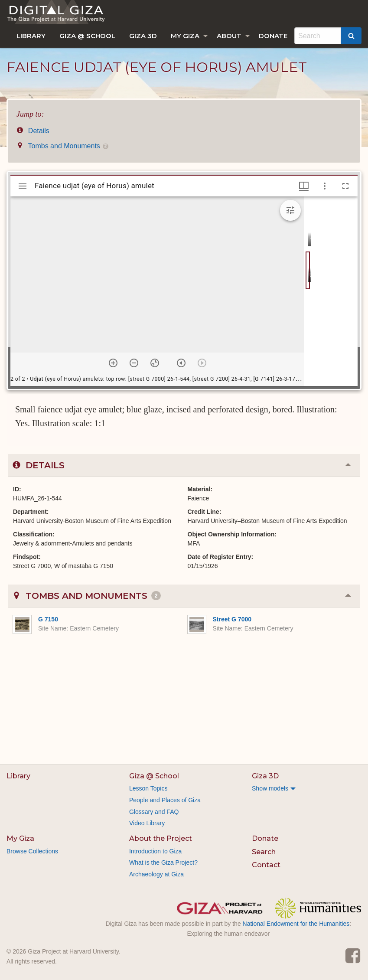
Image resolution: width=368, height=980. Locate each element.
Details (33, 131)
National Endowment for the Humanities (296, 924)
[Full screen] (345, 186)
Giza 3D (143, 36)
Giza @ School (87, 36)
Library (31, 36)
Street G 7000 (232, 619)
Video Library (147, 823)
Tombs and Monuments (62, 146)
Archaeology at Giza (156, 874)
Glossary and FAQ (154, 812)
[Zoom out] (134, 363)
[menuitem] (31, 36)
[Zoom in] (113, 363)
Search (264, 852)
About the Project (161, 838)
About (229, 36)
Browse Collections (32, 851)
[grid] (331, 291)
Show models (270, 788)
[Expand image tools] (290, 210)
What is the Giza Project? (163, 862)
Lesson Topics (148, 788)
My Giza (185, 36)
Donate (273, 36)
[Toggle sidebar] (23, 186)
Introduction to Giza (155, 851)
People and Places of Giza (165, 800)
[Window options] (325, 186)
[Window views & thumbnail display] (304, 186)
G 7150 (48, 619)
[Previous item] (181, 363)
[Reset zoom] (155, 363)
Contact (266, 865)
